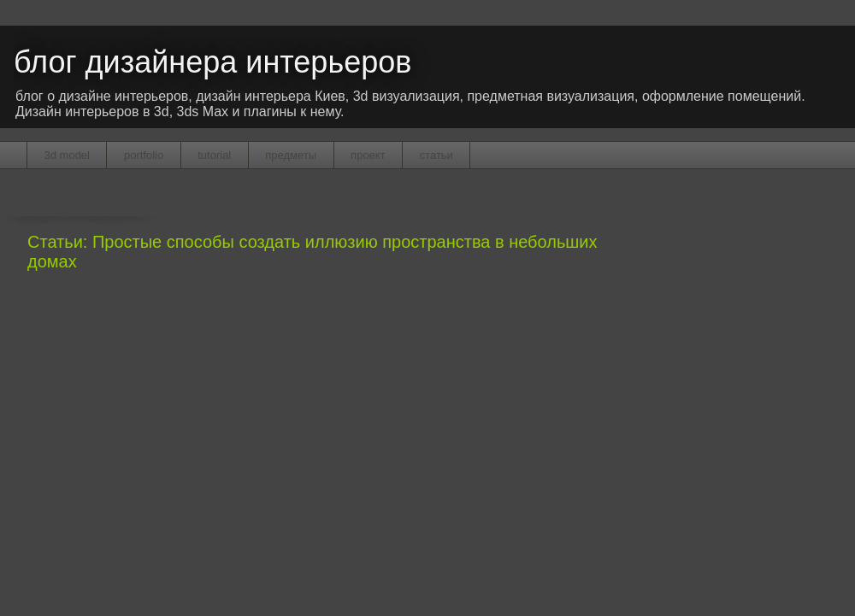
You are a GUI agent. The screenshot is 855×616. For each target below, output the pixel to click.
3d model (67, 155)
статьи (436, 155)
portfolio (144, 155)
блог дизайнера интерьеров (212, 62)
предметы (291, 155)
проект (368, 155)
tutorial (214, 155)
